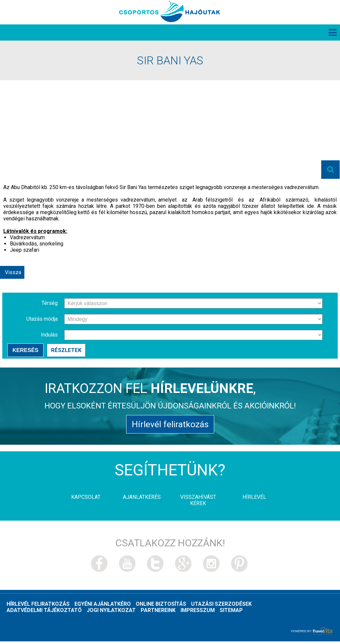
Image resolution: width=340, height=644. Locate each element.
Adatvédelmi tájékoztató (44, 613)
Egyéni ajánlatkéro (103, 607)
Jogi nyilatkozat (111, 613)
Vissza (13, 273)
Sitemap (231, 613)
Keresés (25, 351)
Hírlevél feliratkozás (170, 426)
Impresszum (198, 613)
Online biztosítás (161, 607)
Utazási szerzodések (221, 607)
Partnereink (158, 613)
